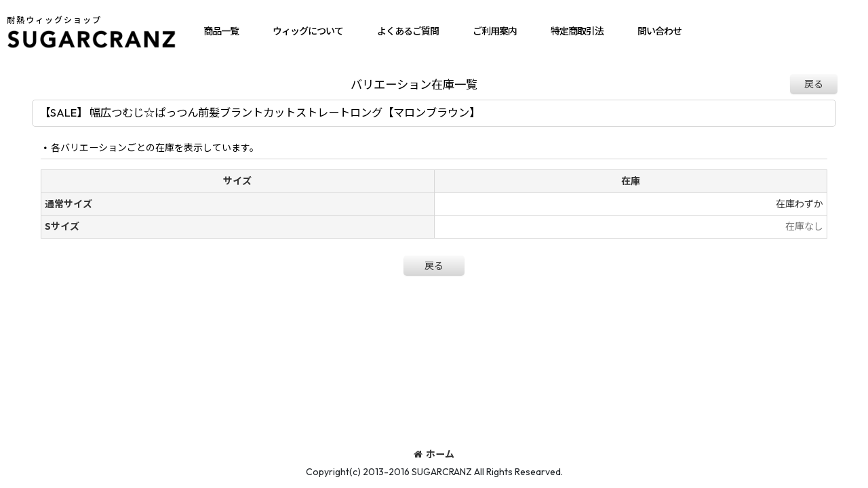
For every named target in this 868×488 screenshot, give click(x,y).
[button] (221, 31)
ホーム (434, 454)
